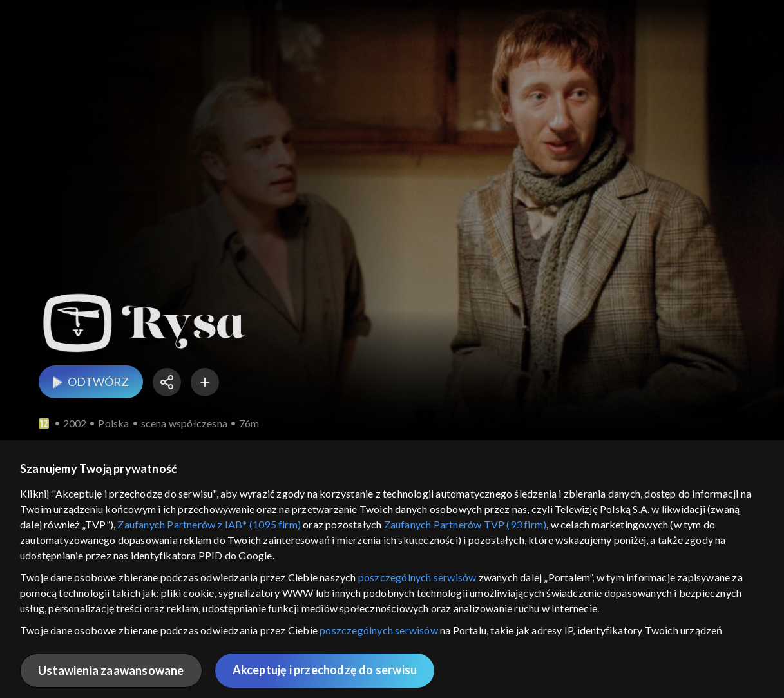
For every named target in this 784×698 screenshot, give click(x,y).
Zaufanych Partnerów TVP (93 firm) (465, 524)
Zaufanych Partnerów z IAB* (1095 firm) (209, 524)
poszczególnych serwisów (417, 577)
